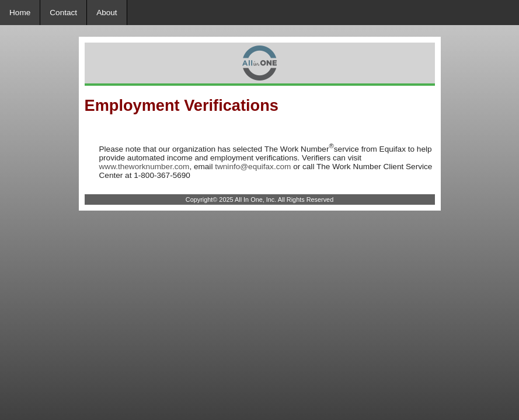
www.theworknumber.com (144, 167)
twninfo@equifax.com (253, 167)
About (107, 13)
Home (20, 13)
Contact (63, 13)
